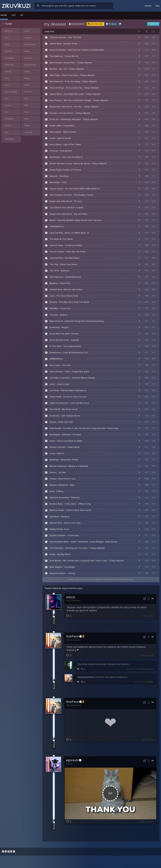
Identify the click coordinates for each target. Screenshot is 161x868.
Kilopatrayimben (77, 24)
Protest (8, 105)
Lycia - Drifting (56, 491)
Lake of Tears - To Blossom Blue (66, 245)
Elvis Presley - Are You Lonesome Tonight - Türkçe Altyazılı (79, 100)
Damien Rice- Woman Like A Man (66, 290)
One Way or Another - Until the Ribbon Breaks (72, 378)
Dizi (14, 15)
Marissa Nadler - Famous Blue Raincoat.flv (70, 510)
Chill (7, 38)
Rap (6, 112)
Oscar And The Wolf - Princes (64, 334)
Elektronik (9, 65)
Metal (27, 85)
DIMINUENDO (56, 359)
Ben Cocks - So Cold (60, 365)
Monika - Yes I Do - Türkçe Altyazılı (67, 69)
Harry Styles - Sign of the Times (65, 144)
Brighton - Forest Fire (60, 283)
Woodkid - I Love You (60, 308)
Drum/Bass (10, 58)
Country (28, 38)
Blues (27, 31)
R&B (26, 105)
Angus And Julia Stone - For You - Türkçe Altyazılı (74, 107)
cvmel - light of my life (60, 138)
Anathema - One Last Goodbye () (66, 157)
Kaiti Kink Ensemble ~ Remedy (65, 498)
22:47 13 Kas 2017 (147, 822)
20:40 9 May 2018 (132, 669)
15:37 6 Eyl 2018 (139, 682)
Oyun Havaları (11, 92)
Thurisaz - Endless (59, 315)
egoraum (74, 760)
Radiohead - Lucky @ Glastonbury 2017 (69, 353)
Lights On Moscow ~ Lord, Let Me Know (69, 403)
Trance (27, 126)
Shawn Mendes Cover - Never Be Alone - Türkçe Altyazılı (78, 163)
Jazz (7, 78)
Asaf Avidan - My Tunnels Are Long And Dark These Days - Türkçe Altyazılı (87, 561)
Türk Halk (28, 132)
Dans (7, 45)
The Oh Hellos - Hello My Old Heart (67, 252)
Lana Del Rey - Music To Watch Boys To (69, 233)
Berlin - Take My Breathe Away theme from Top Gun (75, 220)
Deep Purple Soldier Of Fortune (65, 170)
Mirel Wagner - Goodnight (62, 567)
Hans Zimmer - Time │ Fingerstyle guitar (69, 372)
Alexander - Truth (58, 182)
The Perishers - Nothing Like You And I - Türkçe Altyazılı (77, 548)
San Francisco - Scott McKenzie (65, 277)
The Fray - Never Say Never (64, 264)
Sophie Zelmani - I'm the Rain (64, 535)
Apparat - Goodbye (59, 176)
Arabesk (8, 31)
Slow (27, 119)
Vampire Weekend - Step (62, 485)
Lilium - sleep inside (59, 384)
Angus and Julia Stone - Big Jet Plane (68, 214)
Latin (7, 85)
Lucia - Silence (57, 453)
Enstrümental (30, 65)
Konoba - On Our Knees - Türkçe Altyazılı (70, 113)
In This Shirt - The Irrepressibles (65, 346)
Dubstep (28, 58)
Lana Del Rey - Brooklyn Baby (64, 258)
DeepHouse (30, 45)
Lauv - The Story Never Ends (64, 296)
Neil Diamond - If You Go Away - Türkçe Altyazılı (73, 81)
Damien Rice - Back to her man (65, 523)
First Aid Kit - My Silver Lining (64, 409)
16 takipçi (111, 24)
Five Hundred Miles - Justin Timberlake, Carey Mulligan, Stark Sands (83, 542)
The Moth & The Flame (61, 239)
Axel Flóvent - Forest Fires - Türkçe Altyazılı (71, 63)
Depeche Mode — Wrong (62, 573)
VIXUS (71, 597)
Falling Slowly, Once (59, 529)
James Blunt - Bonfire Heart (63, 44)
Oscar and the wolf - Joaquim (64, 340)
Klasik (27, 78)
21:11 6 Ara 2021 (148, 616)
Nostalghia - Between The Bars (65, 435)
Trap (7, 132)
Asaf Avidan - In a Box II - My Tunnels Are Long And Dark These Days (84, 428)
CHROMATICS (57, 227)
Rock (27, 112)
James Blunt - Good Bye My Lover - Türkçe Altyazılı (75, 94)
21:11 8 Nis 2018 (148, 740)
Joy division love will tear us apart (66, 207)
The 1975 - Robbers (59, 271)
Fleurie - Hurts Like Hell (61, 422)
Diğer (27, 51)
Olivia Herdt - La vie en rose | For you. (68, 397)
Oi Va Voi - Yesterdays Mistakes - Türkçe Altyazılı (74, 119)
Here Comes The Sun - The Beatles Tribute (72, 195)
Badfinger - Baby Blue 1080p (64, 460)
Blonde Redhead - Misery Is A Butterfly (69, 466)
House (27, 72)
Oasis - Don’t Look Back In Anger (66, 441)
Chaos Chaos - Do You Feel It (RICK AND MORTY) (75, 189)
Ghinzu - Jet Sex (58, 472)
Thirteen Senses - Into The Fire (65, 37)
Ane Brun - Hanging (59, 517)
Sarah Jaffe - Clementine (62, 126)
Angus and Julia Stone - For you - (66, 201)
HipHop (8, 72)
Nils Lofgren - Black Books (63, 132)
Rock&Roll (9, 119)
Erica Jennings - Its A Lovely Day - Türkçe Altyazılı (74, 88)
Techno (8, 126)
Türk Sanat (9, 139)
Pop (26, 99)
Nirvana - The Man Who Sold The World (69, 302)
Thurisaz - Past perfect (61, 151)
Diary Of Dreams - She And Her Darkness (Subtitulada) (77, 50)
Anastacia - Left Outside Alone (65, 416)
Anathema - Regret (59, 327)
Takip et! (153, 24)
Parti (7, 99)
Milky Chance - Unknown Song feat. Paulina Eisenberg (77, 321)
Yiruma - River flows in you (63, 479)
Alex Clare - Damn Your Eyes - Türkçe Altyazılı (72, 75)
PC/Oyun (28, 92)
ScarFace (75, 636)
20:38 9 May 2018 (147, 656)
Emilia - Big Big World (60, 554)
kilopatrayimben (86, 677)
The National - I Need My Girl (64, 56)
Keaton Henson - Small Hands (65, 447)
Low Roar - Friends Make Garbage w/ (68, 390)
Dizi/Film (8, 51)
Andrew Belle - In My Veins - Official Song (70, 504)
